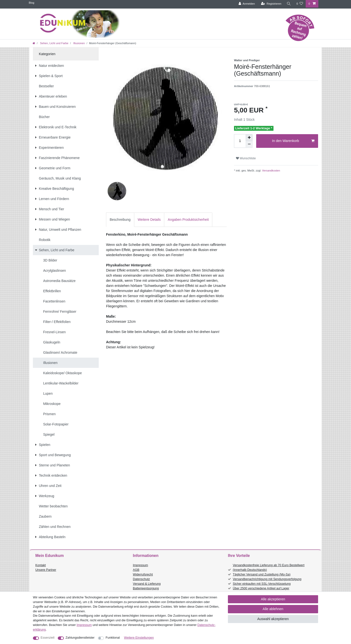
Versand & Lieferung (147, 584)
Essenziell (48, 638)
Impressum (140, 565)
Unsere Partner (46, 570)
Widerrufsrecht (143, 574)
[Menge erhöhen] (249, 138)
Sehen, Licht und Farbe (54, 43)
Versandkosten (271, 171)
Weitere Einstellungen (139, 638)
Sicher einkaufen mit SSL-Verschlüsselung (262, 584)
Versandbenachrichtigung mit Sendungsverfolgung (267, 579)
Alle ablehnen (273, 609)
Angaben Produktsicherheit (188, 220)
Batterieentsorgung (146, 588)
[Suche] (289, 4)
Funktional (113, 638)
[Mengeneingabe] (240, 141)
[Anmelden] (247, 4)
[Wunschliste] (300, 4)
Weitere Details (149, 220)
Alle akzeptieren (273, 599)
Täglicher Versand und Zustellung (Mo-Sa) (262, 574)
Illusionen (79, 43)
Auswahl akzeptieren (273, 619)
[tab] (120, 220)
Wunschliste (246, 158)
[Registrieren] (271, 4)
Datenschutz (141, 579)
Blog (31, 3)
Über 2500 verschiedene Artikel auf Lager (261, 588)
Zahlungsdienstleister (80, 638)
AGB (136, 570)
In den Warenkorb (293, 141)
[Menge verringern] (249, 144)
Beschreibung (120, 220)
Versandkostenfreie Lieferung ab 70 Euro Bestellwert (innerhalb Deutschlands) (269, 568)
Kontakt (41, 565)
